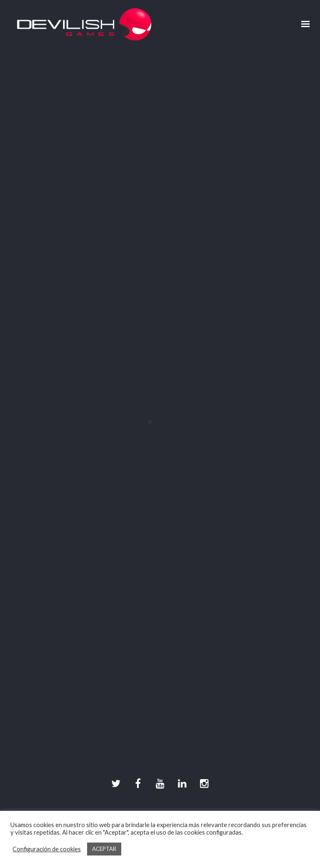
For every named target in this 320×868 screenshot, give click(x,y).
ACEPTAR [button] (104, 849)
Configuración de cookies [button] (47, 849)
